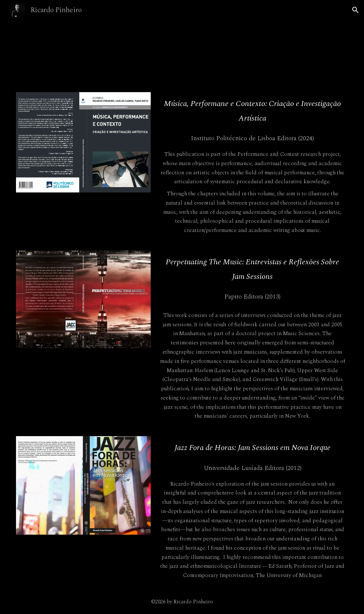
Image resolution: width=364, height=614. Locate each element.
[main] (253, 111)
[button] (355, 10)
